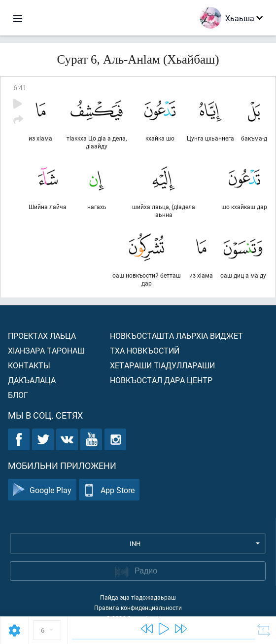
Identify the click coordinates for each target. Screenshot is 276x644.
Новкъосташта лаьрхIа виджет (176, 336)
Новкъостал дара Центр (161, 380)
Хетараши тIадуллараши (162, 365)
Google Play (42, 490)
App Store (109, 490)
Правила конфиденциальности (138, 608)
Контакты (29, 365)
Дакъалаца (32, 380)
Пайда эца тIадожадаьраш (138, 597)
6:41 (20, 88)
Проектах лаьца (42, 336)
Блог (18, 395)
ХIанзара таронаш (46, 350)
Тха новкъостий (145, 350)
